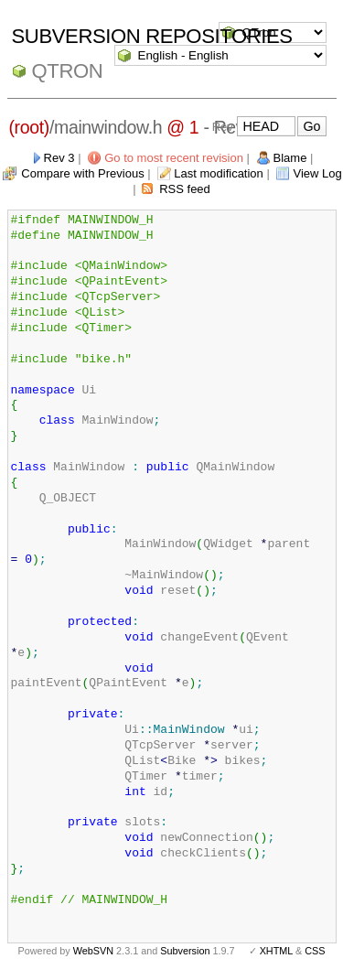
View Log (317, 173)
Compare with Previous (82, 173)
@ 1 (182, 127)
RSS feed (185, 189)
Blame (290, 158)
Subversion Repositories (152, 36)
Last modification (219, 173)
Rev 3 (59, 158)
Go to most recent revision (174, 158)
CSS (315, 951)
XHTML (276, 951)
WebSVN (93, 951)
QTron (68, 71)
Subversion (185, 951)
